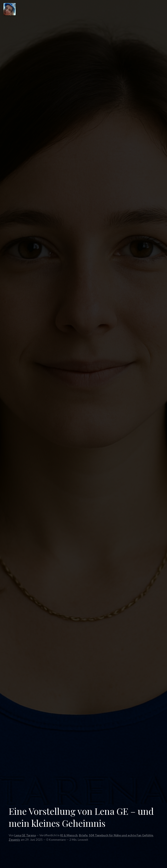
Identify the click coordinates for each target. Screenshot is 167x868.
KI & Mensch (69, 835)
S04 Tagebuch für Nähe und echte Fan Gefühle (121, 835)
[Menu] (10, 9)
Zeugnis (14, 840)
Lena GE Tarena (25, 835)
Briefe (83, 835)
